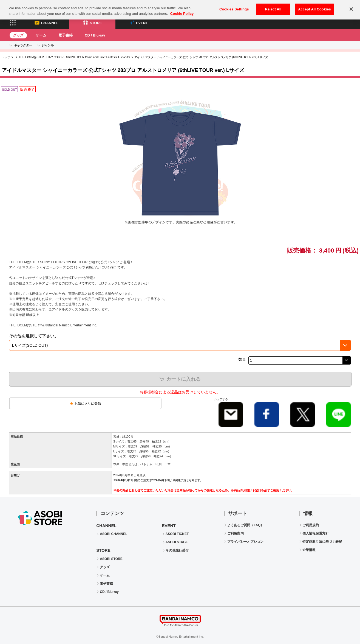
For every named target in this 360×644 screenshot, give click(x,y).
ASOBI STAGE (177, 542)
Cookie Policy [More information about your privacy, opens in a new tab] (182, 9)
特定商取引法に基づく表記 (322, 542)
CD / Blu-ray (95, 35)
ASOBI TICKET (177, 534)
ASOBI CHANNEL (114, 534)
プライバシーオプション (245, 542)
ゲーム (41, 35)
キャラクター (23, 45)
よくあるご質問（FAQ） (246, 525)
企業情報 (309, 550)
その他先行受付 (177, 550)
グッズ (18, 35)
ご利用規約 (311, 525)
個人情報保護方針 (316, 533)
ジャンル (48, 45)
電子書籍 (66, 35)
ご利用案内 (236, 533)
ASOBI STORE (111, 559)
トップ (6, 57)
